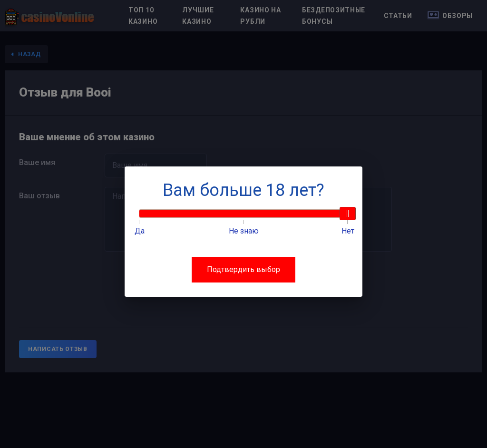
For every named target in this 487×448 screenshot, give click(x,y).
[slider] (348, 214)
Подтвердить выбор (243, 269)
